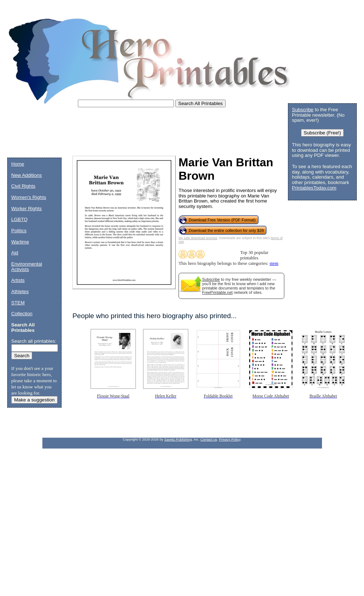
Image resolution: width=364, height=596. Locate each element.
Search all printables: (34, 341)
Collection (22, 314)
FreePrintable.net (217, 292)
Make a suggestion (34, 400)
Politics (19, 231)
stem (274, 263)
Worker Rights (26, 209)
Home (18, 164)
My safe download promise (198, 238)
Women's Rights (29, 197)
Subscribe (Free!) (323, 133)
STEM (18, 303)
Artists (18, 280)
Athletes (20, 291)
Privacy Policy (230, 439)
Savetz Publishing (178, 439)
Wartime (20, 242)
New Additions (26, 175)
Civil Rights (23, 186)
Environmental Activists (27, 267)
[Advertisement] (139, 134)
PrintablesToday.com (314, 188)
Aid (15, 253)
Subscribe (211, 279)
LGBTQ (19, 219)
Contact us (209, 439)
